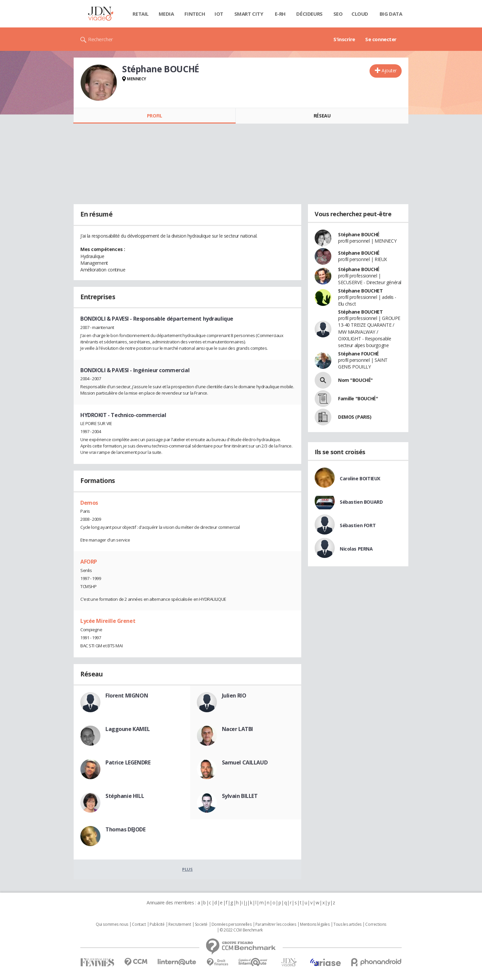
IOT (219, 14)
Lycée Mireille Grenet (108, 621)
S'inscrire (344, 39)
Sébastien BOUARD (361, 502)
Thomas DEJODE (126, 829)
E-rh (280, 14)
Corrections (376, 924)
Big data (391, 14)
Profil (154, 116)
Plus (187, 869)
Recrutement (180, 924)
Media (166, 14)
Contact (139, 924)
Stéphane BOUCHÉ (359, 234)
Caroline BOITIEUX (360, 478)
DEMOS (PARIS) (355, 417)
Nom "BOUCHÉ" (355, 380)
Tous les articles (347, 924)
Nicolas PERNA (356, 549)
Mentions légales (315, 924)
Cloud (360, 14)
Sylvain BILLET (240, 796)
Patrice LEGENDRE (128, 762)
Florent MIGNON (127, 696)
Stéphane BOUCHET (360, 291)
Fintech (195, 14)
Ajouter (389, 70)
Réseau (322, 116)
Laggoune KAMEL (128, 729)
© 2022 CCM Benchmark (241, 930)
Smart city (249, 14)
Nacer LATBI (237, 729)
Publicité (157, 924)
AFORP (89, 562)
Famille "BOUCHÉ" (358, 398)
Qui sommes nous (112, 924)
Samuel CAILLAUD (245, 762)
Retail (140, 14)
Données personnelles (232, 924)
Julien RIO (234, 696)
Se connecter (381, 39)
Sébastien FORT (358, 525)
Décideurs (309, 14)
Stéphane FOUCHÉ (358, 354)
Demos (89, 503)
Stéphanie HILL (125, 796)
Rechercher (101, 39)
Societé (201, 924)
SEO (338, 14)
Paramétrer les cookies (276, 924)
